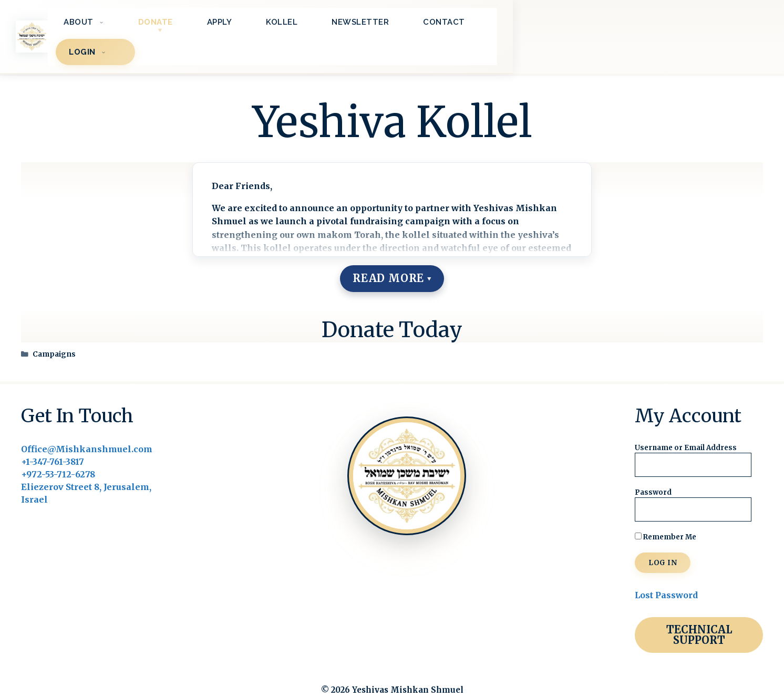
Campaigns (54, 334)
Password (653, 472)
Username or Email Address (686, 427)
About (266, 26)
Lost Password (666, 575)
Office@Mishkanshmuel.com (87, 429)
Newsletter (534, 26)
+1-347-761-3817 (53, 441)
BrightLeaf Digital (441, 681)
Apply (394, 26)
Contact (618, 26)
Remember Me (666, 517)
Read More (388, 258)
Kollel (456, 26)
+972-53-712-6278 (58, 454)
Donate (329, 26)
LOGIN (705, 26)
